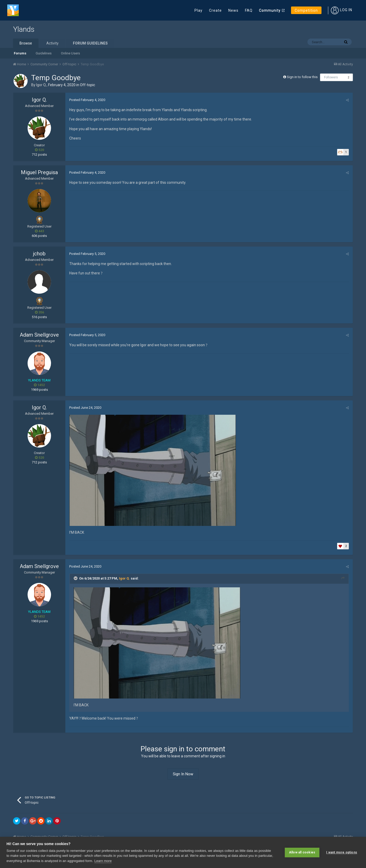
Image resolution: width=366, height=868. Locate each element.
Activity (52, 43)
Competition (306, 10)
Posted (87, 100)
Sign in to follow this (302, 77)
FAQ (249, 10)
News (233, 10)
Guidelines (44, 53)
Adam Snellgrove (39, 335)
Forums (20, 53)
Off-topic (87, 85)
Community (270, 10)
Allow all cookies (302, 852)
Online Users (70, 53)
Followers (331, 77)
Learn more (103, 861)
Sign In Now (183, 774)
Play (198, 10)
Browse (26, 43)
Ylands (24, 29)
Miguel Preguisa (39, 172)
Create (215, 10)
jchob (39, 254)
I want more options (342, 852)
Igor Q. (41, 85)
